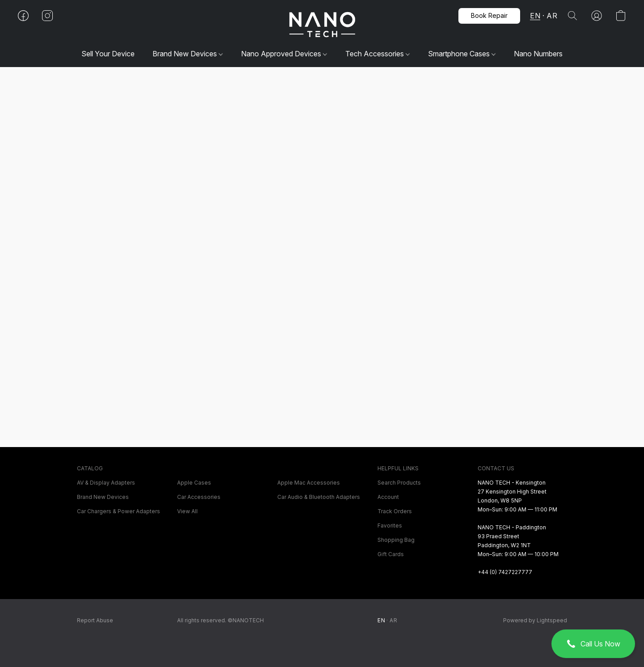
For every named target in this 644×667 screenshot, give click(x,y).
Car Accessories (199, 497)
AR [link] (393, 620)
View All (187, 511)
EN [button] (535, 16)
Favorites (390, 526)
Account (388, 497)
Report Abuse (95, 620)
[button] (593, 644)
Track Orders (395, 511)
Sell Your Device (108, 54)
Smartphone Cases (462, 54)
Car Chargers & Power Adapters (119, 511)
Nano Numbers (538, 54)
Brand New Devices (188, 54)
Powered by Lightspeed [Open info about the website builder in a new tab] (535, 620)
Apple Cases (194, 483)
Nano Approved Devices (284, 54)
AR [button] (552, 16)
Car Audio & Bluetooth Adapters (319, 497)
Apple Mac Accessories (309, 483)
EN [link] (381, 620)
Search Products (399, 483)
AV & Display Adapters (106, 483)
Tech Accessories (377, 54)
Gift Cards (391, 554)
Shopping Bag (396, 540)
